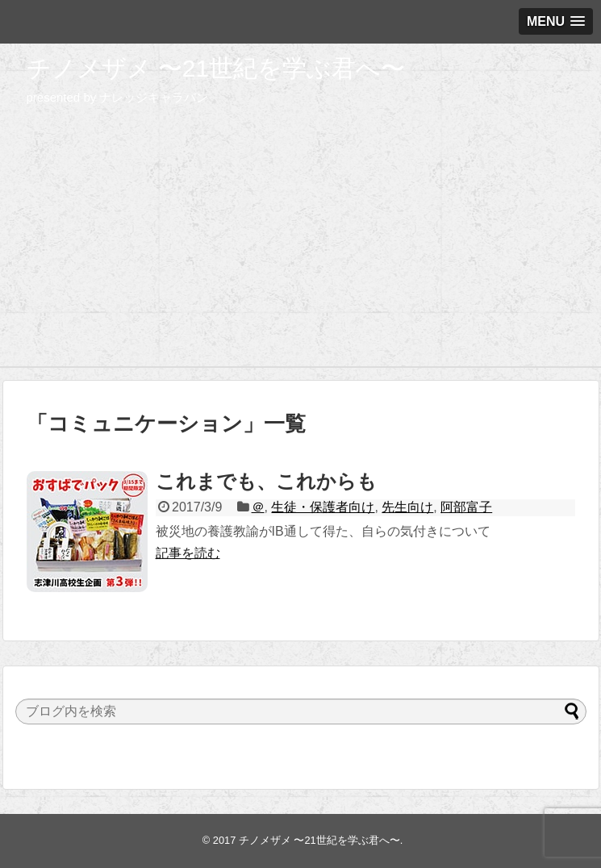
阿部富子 (466, 507)
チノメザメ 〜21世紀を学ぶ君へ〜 (216, 68)
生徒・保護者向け (323, 507)
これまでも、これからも (266, 481)
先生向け (407, 507)
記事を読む (188, 553)
